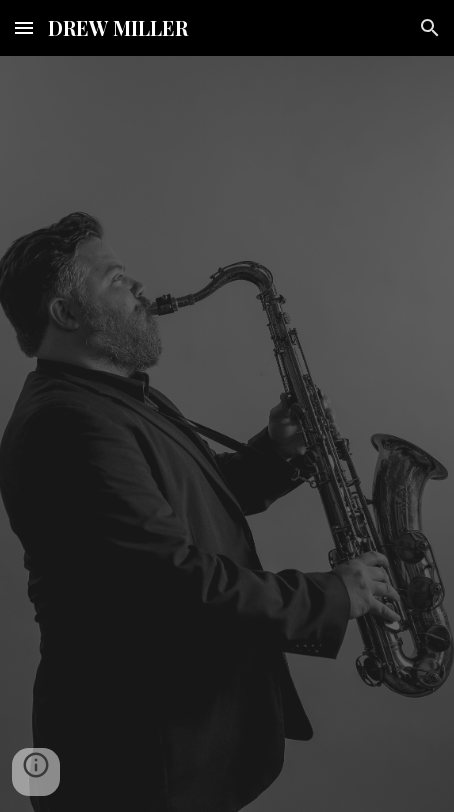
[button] (24, 27)
